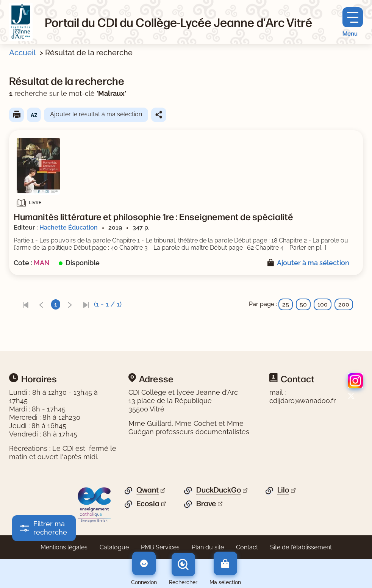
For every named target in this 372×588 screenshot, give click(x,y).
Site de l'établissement (301, 547)
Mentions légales (64, 547)
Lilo (283, 490)
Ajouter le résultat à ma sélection (96, 114)
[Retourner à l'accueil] (21, 22)
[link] (25, 304)
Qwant (148, 490)
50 (303, 304)
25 (286, 304)
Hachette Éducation (69, 228)
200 (344, 304)
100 (323, 304)
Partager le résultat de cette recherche (159, 115)
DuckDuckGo (219, 490)
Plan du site (208, 547)
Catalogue (114, 547)
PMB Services (160, 547)
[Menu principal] (353, 22)
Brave (206, 504)
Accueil (22, 53)
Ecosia (148, 504)
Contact (247, 547)
